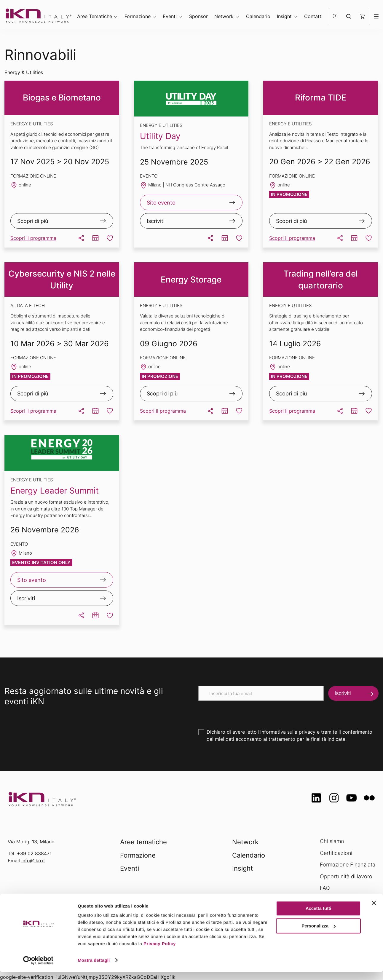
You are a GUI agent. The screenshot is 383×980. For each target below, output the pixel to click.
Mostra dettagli (94, 968)
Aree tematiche (143, 842)
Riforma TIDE (321, 98)
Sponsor (198, 16)
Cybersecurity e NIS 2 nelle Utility (62, 280)
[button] (362, 16)
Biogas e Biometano (62, 98)
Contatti (313, 16)
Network (224, 16)
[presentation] (243, 712)
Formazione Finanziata (348, 865)
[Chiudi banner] (374, 911)
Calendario (258, 16)
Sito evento (161, 203)
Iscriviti (156, 221)
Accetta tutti (319, 917)
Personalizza (319, 934)
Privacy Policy (160, 952)
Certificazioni (336, 853)
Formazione (138, 16)
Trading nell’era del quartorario (321, 280)
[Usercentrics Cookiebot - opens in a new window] (38, 968)
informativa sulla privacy (288, 732)
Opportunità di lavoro (346, 876)
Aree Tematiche (95, 16)
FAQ (325, 888)
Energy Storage (191, 280)
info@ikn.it (33, 861)
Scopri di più (33, 221)
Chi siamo (332, 841)
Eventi (170, 16)
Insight (284, 16)
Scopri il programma (33, 238)
